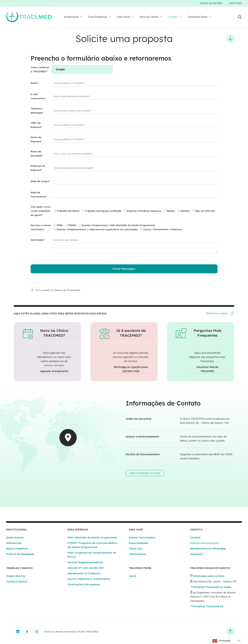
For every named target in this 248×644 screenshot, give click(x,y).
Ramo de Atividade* (37, 154)
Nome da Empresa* (36, 139)
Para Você (123, 17)
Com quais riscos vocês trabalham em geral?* (41, 211)
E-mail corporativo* (38, 96)
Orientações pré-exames (84, 584)
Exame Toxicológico (142, 537)
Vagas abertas (16, 576)
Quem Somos (15, 537)
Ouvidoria (196, 554)
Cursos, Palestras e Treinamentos (89, 579)
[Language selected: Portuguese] (226, 641)
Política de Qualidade (20, 554)
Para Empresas (98, 17)
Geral (132, 576)
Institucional (71, 17)
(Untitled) (235, 3)
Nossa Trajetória (17, 548)
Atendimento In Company (84, 573)
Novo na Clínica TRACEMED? (54, 333)
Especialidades (139, 543)
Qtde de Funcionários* (39, 194)
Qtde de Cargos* (40, 181)
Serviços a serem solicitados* (41, 227)
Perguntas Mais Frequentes (207, 333)
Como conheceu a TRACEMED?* (40, 69)
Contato (173, 17)
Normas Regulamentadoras (85, 562)
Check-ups (136, 548)
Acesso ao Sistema (211, 3)
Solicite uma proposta (204, 543)
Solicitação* (38, 240)
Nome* (34, 83)
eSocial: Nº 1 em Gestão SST (86, 568)
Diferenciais (14, 543)
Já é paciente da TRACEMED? (131, 333)
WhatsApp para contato (209, 576)
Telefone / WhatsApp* (37, 111)
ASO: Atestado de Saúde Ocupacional (92, 537)
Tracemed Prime (198, 17)
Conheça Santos (17, 581)
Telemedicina (137, 554)
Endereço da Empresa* (38, 168)
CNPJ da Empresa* (36, 125)
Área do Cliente (149, 17)
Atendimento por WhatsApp (208, 548)
